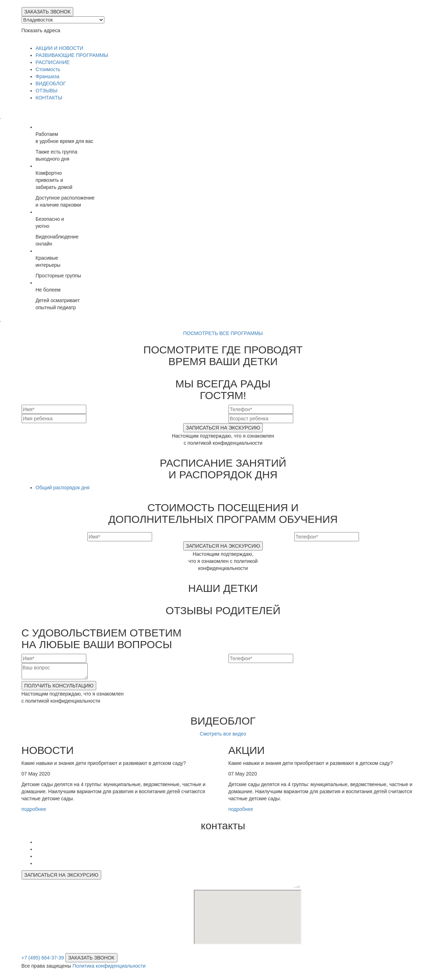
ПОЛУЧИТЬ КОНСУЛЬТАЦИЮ (59, 686)
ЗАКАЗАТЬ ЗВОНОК (48, 12)
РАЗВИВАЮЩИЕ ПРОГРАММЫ (72, 55)
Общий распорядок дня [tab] (63, 488)
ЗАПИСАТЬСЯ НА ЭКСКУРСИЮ (223, 428)
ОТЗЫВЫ (47, 91)
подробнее (35, 809)
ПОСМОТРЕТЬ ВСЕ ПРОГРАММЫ (223, 333)
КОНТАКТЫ (49, 98)
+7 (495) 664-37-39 (43, 958)
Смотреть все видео (223, 734)
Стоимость (48, 69)
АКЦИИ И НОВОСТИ (60, 48)
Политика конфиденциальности (109, 966)
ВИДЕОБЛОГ (51, 83)
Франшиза (48, 76)
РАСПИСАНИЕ (53, 62)
